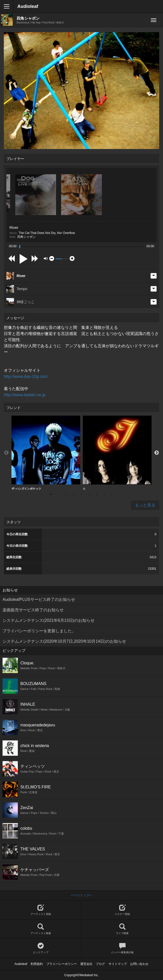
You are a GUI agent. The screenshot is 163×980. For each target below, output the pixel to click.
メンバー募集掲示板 (122, 948)
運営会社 (86, 964)
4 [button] (74, 494)
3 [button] (66, 494)
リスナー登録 (122, 910)
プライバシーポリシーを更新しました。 (39, 631)
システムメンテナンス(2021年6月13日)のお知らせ (49, 620)
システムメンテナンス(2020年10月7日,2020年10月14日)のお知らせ (64, 641)
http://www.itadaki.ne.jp (25, 395)
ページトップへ (81, 895)
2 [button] (59, 494)
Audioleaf (28, 6)
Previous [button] (6, 453)
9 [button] (112, 494)
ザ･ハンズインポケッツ (46, 453)
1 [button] (51, 494)
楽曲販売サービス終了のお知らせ (33, 610)
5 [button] (81, 494)
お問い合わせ (139, 964)
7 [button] (97, 494)
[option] (46, 453)
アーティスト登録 (41, 910)
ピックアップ (41, 948)
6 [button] (89, 494)
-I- (117, 453)
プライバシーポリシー (62, 964)
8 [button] (104, 494)
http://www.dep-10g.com (26, 376)
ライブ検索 (122, 929)
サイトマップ (118, 964)
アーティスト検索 (41, 929)
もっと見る (145, 505)
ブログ (100, 964)
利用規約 (37, 964)
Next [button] (157, 453)
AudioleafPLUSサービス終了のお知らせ (39, 599)
